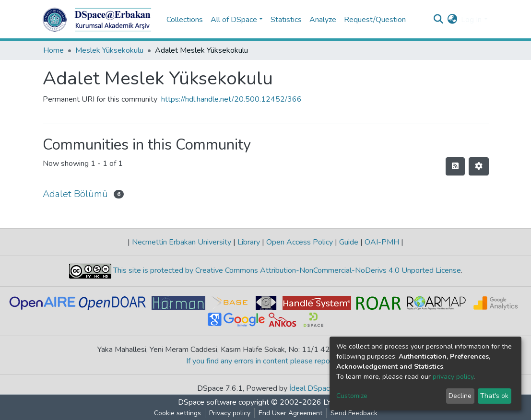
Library (249, 242)
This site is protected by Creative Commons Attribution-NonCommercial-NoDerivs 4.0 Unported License (286, 270)
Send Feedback (354, 413)
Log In (471, 20)
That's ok (494, 396)
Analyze (323, 20)
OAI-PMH (382, 242)
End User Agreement (290, 413)
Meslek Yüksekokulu (109, 50)
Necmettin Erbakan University (182, 242)
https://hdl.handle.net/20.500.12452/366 (231, 99)
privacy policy (453, 377)
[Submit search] (438, 20)
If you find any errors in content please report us (265, 361)
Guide (349, 242)
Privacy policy (230, 413)
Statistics (286, 20)
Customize (352, 396)
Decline (460, 396)
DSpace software (207, 402)
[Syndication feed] (455, 166)
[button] (452, 20)
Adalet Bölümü (75, 194)
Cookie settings (177, 413)
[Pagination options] (479, 166)
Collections (185, 20)
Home (53, 50)
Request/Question (375, 20)
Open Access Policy (300, 242)
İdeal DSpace (312, 388)
